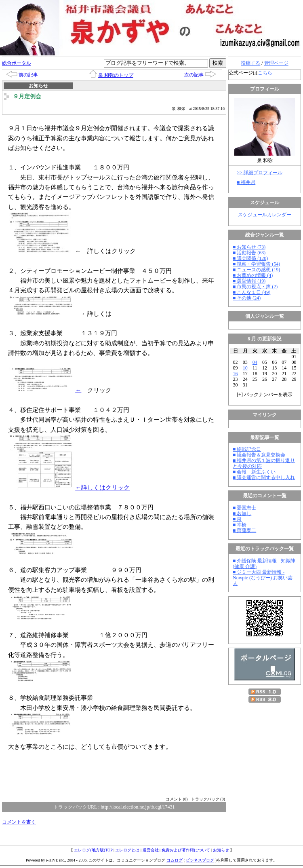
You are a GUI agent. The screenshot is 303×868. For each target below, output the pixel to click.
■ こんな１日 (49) (251, 292)
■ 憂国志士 (244, 508)
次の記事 (194, 75)
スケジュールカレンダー (265, 215)
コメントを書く (19, 822)
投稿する (250, 63)
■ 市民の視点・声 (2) (255, 287)
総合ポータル (17, 63)
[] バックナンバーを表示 (265, 395)
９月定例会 (27, 96)
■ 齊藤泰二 (244, 530)
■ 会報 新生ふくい (254, 472)
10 (245, 368)
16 (236, 374)
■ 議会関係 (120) (250, 258)
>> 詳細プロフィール (260, 173)
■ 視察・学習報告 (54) (256, 264)
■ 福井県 (246, 182)
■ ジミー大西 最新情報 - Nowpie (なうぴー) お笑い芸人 (263, 578)
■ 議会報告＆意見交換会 (259, 455)
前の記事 (28, 75)
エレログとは (127, 850)
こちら (265, 73)
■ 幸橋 (240, 525)
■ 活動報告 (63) (249, 253)
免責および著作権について (186, 850)
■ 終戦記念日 (247, 449)
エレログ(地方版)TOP (93, 850)
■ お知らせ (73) (249, 247)
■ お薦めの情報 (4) (253, 275)
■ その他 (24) (247, 298)
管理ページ (276, 63)
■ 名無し (242, 513)
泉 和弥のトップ (116, 75)
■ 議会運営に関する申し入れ (264, 477)
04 (255, 362)
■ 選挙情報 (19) (249, 281)
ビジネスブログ (200, 860)
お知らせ (221, 850)
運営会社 (151, 850)
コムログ (175, 860)
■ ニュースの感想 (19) (256, 270)
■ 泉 (237, 519)
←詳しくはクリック (69, 487)
